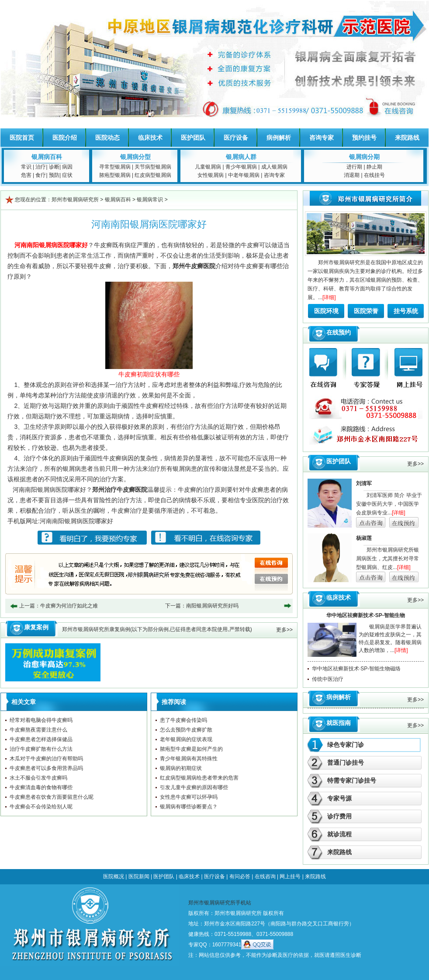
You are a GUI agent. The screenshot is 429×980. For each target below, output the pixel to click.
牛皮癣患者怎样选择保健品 (41, 739)
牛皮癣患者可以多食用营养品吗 (46, 768)
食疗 (41, 175)
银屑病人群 (241, 157)
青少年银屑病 (241, 167)
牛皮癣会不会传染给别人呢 (41, 807)
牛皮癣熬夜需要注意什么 (38, 730)
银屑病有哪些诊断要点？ (189, 807)
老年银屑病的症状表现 (186, 739)
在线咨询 (265, 876)
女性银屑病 (211, 175)
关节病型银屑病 (153, 167)
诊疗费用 (339, 816)
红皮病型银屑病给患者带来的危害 (199, 778)
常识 (26, 167)
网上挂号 (290, 876)
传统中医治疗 (328, 679)
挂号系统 (406, 311)
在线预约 (339, 332)
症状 (67, 175)
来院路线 (407, 138)
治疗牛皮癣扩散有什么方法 (41, 749)
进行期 (354, 167)
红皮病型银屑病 (153, 175)
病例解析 (279, 138)
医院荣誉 (366, 311)
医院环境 (326, 311)
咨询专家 (322, 138)
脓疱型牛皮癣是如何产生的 (191, 749)
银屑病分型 (135, 157)
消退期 (352, 175)
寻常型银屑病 (115, 167)
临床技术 (150, 138)
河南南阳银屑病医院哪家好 (76, 521)
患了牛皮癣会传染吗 (183, 720)
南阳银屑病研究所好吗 (212, 606)
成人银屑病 (274, 167)
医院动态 (107, 138)
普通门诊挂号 (346, 763)
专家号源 (339, 798)
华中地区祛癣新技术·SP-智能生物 (365, 615)
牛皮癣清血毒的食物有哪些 (41, 787)
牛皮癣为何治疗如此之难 (69, 606)
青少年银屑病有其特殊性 (189, 759)
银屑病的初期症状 (181, 768)
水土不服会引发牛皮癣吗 (38, 778)
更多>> (284, 630)
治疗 (41, 167)
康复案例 (36, 627)
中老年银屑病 (244, 175)
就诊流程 (339, 834)
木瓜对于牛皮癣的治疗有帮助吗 (46, 759)
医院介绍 (65, 138)
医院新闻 (139, 876)
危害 (26, 175)
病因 (67, 167)
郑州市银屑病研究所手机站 (220, 903)
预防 (54, 175)
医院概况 (114, 876)
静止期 (374, 167)
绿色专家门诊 (346, 745)
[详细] (329, 297)
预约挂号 (364, 138)
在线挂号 (374, 175)
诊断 (54, 167)
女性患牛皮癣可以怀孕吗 (189, 797)
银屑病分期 (364, 157)
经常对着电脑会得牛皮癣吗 (41, 720)
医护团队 (193, 138)
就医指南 (339, 723)
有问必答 (240, 876)
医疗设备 (236, 138)
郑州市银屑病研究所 (75, 200)
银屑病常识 (150, 200)
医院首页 (22, 138)
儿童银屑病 (208, 167)
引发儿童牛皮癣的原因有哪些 (194, 787)
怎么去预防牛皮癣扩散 (186, 730)
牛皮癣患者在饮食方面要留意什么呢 (52, 797)
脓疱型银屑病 (115, 175)
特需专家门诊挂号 (352, 780)
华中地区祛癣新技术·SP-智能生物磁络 (356, 669)
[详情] (401, 650)
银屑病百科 (47, 157)
